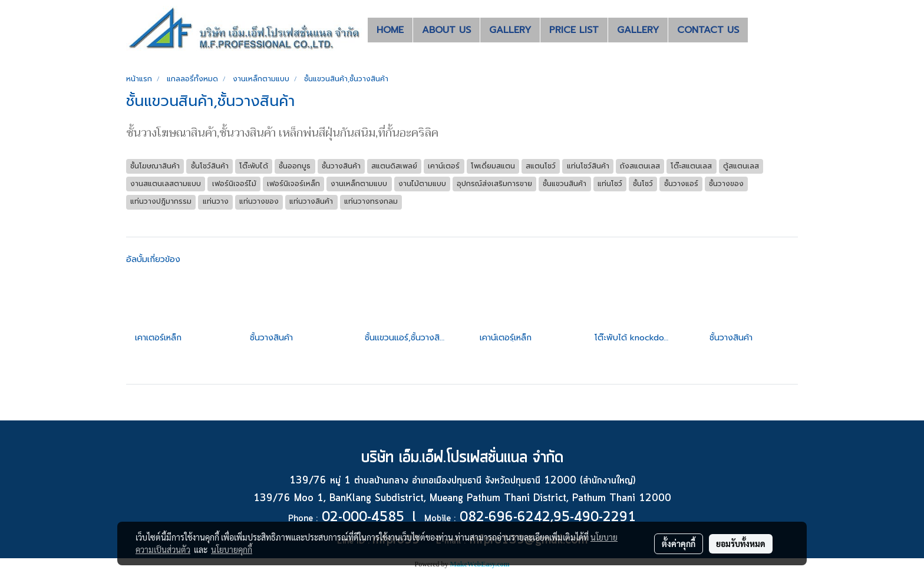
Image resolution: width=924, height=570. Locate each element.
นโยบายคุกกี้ (232, 549)
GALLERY (510, 30)
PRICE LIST (574, 30)
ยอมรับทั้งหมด (741, 544)
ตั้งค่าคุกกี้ (679, 544)
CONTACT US (708, 30)
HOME (390, 30)
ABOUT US (446, 30)
